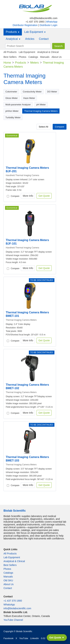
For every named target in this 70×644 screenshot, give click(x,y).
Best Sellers (10, 57)
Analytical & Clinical (48, 52)
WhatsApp (52, 22)
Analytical (13, 39)
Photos (23, 57)
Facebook (8, 638)
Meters (35, 63)
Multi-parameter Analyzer (18, 105)
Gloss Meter (12, 98)
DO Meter (52, 92)
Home (7, 63)
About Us (57, 57)
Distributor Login (48, 25)
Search (58, 46)
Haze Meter (29, 98)
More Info (28, 196)
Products (13, 32)
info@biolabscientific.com (17, 608)
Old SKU (8, 580)
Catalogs (33, 57)
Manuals (45, 57)
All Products (10, 52)
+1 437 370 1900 (13, 601)
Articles (30, 39)
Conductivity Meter (32, 92)
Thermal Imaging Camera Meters (41, 111)
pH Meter (41, 105)
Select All (43, 127)
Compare (60, 127)
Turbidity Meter (13, 117)
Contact (44, 39)
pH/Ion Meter (12, 111)
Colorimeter (11, 92)
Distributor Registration (25, 25)
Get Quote (44, 196)
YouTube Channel (13, 620)
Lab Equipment (35, 32)
